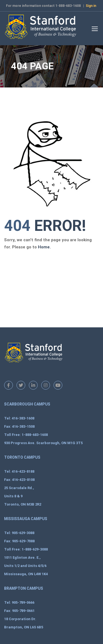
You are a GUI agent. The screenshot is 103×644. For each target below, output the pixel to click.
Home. (44, 247)
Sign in (91, 6)
